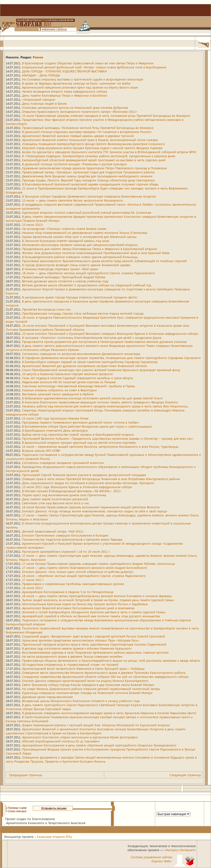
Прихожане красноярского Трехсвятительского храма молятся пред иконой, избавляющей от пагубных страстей (104, 261)
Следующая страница (185, 775)
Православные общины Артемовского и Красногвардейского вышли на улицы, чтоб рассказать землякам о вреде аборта (111, 660)
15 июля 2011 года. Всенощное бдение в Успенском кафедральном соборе (77, 487)
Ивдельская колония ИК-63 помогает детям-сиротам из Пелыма (69, 382)
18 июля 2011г (33, 588)
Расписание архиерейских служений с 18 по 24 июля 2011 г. (66, 551)
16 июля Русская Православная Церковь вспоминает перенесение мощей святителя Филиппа (91, 507)
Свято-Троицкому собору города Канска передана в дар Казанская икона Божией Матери (88, 685)
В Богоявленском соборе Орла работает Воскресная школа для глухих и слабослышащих (87, 426)
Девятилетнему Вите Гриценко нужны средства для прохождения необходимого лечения (87, 176)
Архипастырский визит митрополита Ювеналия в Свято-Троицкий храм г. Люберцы (83, 668)
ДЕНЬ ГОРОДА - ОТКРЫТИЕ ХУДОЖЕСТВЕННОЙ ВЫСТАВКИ (64, 71)
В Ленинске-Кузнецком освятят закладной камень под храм (66, 241)
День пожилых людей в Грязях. (45, 103)
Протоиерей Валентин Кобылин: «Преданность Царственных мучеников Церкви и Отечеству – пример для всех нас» (108, 438)
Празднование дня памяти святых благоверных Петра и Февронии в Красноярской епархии (90, 249)
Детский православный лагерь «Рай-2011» (53, 531)
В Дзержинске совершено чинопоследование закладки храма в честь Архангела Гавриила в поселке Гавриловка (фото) (109, 713)
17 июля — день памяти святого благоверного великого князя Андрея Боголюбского (85, 568)
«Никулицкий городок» (39, 99)
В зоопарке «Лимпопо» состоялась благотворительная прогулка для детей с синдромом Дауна (92, 337)
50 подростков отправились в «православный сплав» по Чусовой (70, 664)
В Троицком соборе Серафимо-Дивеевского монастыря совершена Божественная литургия (89, 196)
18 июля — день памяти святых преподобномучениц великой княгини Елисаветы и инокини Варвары (97, 596)
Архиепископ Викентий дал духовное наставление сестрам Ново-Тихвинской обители (85, 366)
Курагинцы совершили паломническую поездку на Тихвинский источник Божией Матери (87, 693)
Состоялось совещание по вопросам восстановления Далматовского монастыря (81, 354)
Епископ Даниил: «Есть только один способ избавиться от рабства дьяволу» (78, 572)
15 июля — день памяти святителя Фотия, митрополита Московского (73, 200)
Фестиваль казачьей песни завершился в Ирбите (58, 394)
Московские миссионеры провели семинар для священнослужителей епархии (80, 245)
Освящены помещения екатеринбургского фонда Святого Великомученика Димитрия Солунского (94, 144)
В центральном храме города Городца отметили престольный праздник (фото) (80, 297)
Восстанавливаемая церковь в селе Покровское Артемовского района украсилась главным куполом (95, 652)
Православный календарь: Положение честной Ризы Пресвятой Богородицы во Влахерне (88, 128)
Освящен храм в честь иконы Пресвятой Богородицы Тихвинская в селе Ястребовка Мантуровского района (101, 479)
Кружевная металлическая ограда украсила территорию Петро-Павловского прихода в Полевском (94, 168)
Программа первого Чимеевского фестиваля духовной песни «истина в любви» (81, 422)
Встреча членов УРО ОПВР (41, 451)
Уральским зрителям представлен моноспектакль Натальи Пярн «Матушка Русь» (81, 640)
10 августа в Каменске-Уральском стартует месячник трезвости (68, 374)
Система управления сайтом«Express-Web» (151, 859)
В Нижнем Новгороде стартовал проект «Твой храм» (60, 269)
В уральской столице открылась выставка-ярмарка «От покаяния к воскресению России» (87, 132)
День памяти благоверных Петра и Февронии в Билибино (65, 95)
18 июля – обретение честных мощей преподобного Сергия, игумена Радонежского (84, 576)
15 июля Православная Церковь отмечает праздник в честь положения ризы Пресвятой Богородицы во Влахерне (106, 116)
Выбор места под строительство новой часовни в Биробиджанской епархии (78, 434)
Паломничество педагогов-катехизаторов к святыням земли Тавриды (72, 539)
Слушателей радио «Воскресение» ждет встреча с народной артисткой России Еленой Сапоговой (94, 636)
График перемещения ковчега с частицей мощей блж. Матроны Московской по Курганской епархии (96, 725)
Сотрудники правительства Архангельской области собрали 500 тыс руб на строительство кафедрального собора (105, 677)
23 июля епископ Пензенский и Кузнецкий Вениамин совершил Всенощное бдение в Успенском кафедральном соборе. (110, 333)
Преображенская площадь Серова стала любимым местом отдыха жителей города (83, 313)
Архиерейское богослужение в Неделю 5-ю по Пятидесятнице (68, 592)
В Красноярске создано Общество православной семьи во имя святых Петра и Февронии (88, 63)
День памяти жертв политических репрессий (55, 499)
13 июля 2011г (33, 224)
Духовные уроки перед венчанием (47, 697)
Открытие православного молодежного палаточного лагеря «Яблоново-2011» (80, 111)
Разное (38, 57)
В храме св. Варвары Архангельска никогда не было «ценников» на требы (76, 83)
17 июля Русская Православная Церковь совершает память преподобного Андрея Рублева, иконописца (98, 564)
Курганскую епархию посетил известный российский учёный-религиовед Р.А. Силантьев (87, 212)
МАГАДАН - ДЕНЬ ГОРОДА (41, 75)
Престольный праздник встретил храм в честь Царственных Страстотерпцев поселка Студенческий (94, 644)
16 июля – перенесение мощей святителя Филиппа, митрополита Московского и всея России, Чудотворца (100, 446)
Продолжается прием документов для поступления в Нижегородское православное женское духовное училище (104, 342)
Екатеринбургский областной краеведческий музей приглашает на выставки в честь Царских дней (94, 160)
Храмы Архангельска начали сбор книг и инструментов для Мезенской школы (79, 237)
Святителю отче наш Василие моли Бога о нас (56, 503)
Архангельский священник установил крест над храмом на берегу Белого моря (80, 87)
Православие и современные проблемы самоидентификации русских (73, 584)
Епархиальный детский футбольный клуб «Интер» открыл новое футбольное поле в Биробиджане (94, 67)
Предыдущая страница (26, 775)
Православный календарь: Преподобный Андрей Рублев (64, 277)
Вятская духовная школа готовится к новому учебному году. (66, 281)
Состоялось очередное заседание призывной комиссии (63, 463)
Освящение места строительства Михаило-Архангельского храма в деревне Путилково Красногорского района (104, 672)
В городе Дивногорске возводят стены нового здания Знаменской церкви (76, 265)
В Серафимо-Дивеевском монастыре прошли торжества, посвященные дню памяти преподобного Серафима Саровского (111, 358)
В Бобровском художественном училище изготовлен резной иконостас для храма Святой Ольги (92, 398)
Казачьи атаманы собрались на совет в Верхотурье (59, 390)
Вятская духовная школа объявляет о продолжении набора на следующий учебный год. (87, 285)
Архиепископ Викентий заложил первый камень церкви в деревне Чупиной (78, 136)
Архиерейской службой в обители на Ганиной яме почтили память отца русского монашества (91, 616)
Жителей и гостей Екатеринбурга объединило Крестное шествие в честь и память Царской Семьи (94, 612)
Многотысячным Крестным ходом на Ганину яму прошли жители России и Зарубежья (85, 604)
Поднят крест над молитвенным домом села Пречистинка (64, 495)
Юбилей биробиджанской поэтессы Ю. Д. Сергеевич (61, 741)
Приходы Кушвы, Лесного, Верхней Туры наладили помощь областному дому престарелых (88, 180)
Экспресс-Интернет (180, 850)
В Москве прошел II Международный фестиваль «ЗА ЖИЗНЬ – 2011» (72, 491)
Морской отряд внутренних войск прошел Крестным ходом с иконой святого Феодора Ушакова (92, 148)
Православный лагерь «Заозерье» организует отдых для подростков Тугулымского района (88, 172)
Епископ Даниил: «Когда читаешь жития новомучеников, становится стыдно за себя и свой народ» (95, 511)
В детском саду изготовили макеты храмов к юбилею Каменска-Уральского (77, 648)
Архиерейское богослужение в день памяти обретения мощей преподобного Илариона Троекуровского (99, 745)
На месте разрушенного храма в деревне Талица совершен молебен (72, 656)
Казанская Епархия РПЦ (54, 837)
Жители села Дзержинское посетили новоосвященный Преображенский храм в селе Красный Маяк (96, 253)
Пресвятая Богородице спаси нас (46, 309)
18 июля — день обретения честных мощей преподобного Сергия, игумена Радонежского (89, 273)
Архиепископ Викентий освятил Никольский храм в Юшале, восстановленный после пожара (90, 140)
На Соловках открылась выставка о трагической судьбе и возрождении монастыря (83, 79)
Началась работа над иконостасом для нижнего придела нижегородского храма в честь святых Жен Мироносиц (105, 406)
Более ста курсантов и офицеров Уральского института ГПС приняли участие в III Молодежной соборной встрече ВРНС (109, 152)
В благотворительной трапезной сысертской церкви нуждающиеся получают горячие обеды (90, 184)
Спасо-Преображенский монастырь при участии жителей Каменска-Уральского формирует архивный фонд (101, 370)
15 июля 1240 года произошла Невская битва (55, 418)
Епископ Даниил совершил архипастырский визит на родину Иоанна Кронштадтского (85, 681)
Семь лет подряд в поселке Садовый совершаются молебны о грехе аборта (77, 378)
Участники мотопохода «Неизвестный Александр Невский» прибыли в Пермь (79, 386)
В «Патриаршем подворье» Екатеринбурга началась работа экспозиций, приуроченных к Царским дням (99, 156)
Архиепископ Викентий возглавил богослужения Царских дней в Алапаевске (78, 608)
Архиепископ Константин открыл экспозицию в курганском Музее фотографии (80, 737)
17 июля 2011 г (33, 580)
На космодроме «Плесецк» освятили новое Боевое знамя (64, 229)
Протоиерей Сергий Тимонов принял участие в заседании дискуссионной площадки (84, 475)
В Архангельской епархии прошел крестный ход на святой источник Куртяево (79, 442)
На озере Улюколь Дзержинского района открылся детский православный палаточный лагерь (91, 689)
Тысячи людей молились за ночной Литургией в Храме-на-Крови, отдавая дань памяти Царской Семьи (98, 600)
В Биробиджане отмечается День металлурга (55, 430)
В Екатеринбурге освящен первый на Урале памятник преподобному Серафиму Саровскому (90, 362)
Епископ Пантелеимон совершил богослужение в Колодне (65, 535)
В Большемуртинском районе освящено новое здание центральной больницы (80, 257)
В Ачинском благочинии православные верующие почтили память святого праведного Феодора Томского (100, 402)
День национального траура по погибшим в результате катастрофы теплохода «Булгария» (88, 483)
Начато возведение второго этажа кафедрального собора (65, 91)
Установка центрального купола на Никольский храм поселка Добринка (75, 107)
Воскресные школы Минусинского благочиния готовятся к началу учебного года (81, 701)
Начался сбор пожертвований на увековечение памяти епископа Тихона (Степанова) (85, 233)
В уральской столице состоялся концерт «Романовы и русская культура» (75, 164)
